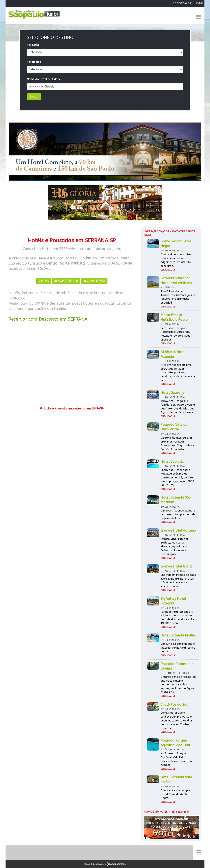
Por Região (34, 62)
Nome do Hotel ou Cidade (44, 79)
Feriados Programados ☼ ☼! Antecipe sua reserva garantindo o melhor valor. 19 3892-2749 (178, 617)
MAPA (44, 281)
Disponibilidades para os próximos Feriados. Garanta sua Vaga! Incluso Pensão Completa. (177, 443)
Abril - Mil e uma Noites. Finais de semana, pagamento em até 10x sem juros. (176, 260)
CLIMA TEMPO (94, 281)
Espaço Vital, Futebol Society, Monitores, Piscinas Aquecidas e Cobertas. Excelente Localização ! (174, 546)
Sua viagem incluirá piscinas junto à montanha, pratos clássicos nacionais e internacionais (178, 581)
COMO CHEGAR (66, 281)
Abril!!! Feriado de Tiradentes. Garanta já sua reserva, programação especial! (178, 297)
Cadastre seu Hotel (188, 3)
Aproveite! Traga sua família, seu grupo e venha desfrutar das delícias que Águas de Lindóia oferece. (178, 407)
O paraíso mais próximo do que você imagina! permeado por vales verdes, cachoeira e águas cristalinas (178, 684)
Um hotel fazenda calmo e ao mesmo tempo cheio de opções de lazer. (178, 514)
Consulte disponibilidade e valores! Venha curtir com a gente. (178, 648)
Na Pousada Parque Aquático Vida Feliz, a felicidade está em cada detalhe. (176, 759)
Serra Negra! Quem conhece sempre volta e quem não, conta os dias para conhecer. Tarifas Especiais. (177, 720)
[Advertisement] (72, 366)
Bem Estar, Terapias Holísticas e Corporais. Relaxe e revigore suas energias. (175, 334)
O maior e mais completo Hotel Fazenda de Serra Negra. (177, 794)
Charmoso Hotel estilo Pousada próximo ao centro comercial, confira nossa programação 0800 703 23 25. (177, 478)
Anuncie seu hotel (156, 812)
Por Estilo (33, 45)
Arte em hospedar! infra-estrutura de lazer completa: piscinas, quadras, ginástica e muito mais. (178, 372)
